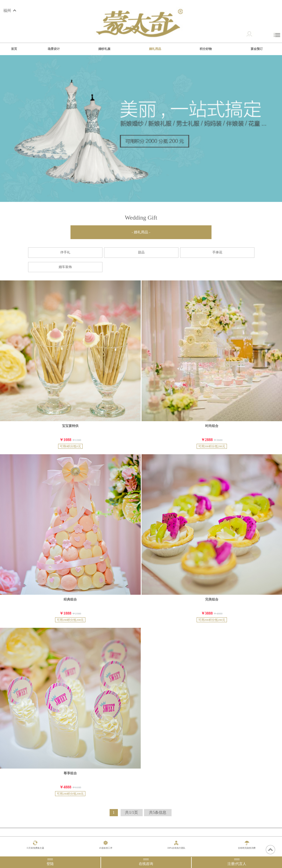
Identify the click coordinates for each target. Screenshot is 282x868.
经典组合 (70, 599)
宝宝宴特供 (70, 426)
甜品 (141, 252)
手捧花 (217, 252)
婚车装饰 (65, 267)
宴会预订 (257, 49)
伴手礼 (65, 252)
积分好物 (206, 49)
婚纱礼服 (104, 49)
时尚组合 (212, 426)
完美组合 (212, 599)
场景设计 (54, 49)
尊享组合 (70, 773)
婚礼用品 (155, 49)
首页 (14, 49)
